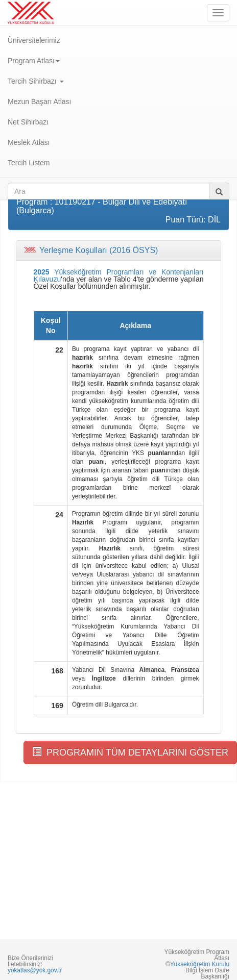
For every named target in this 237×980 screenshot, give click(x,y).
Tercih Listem (29, 163)
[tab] (118, 250)
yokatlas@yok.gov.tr (35, 970)
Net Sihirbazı (28, 122)
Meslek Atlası (29, 142)
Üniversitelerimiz (34, 40)
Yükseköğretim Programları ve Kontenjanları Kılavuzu (119, 275)
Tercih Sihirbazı (36, 81)
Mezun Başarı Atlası (40, 102)
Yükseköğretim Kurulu (200, 964)
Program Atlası (34, 61)
